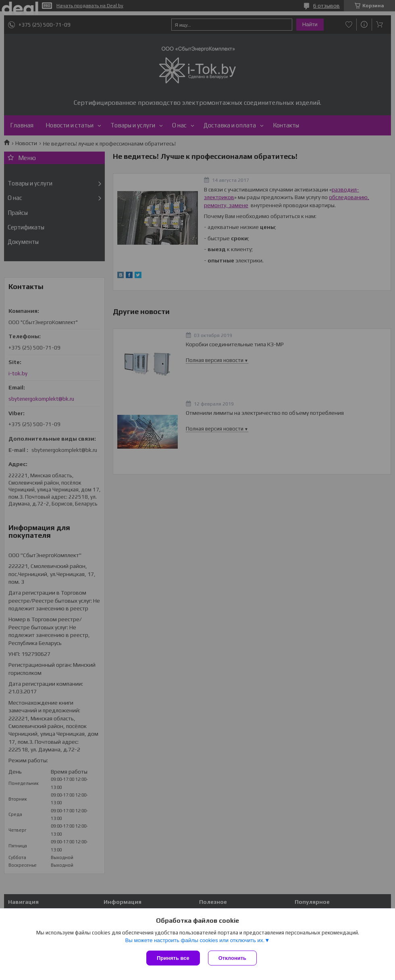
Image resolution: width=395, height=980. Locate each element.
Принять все (173, 958)
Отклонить (232, 958)
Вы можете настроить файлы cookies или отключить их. (195, 940)
